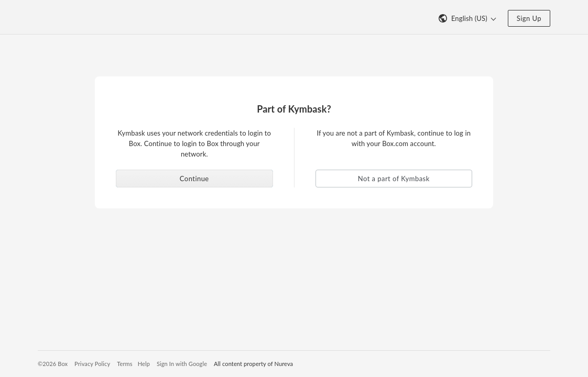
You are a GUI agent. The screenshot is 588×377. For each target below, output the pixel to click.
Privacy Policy (92, 364)
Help (144, 364)
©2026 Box (53, 364)
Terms (124, 364)
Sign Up (529, 18)
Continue (194, 179)
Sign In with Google (182, 364)
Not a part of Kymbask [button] (394, 179)
